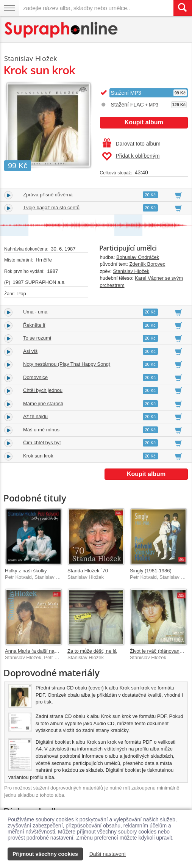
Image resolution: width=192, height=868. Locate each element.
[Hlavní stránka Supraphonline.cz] (62, 30)
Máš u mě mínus (41, 430)
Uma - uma (35, 312)
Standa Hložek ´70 (88, 571)
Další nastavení (108, 854)
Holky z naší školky (26, 571)
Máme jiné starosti (43, 403)
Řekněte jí (34, 325)
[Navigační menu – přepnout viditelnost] (9, 8)
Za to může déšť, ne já (92, 651)
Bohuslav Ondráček (138, 257)
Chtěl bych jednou (43, 390)
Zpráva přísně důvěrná (48, 195)
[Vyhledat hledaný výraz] (183, 8)
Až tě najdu (35, 416)
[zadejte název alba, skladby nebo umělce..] (96, 8)
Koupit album (144, 122)
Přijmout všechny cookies (45, 854)
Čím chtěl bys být (42, 443)
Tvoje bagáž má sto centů (51, 208)
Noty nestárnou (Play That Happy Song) (67, 364)
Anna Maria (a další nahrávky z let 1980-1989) (55, 651)
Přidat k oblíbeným (131, 157)
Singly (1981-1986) (151, 571)
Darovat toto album (132, 144)
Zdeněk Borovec (148, 264)
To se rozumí (37, 338)
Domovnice (35, 377)
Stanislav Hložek (131, 271)
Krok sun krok (38, 456)
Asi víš (30, 351)
